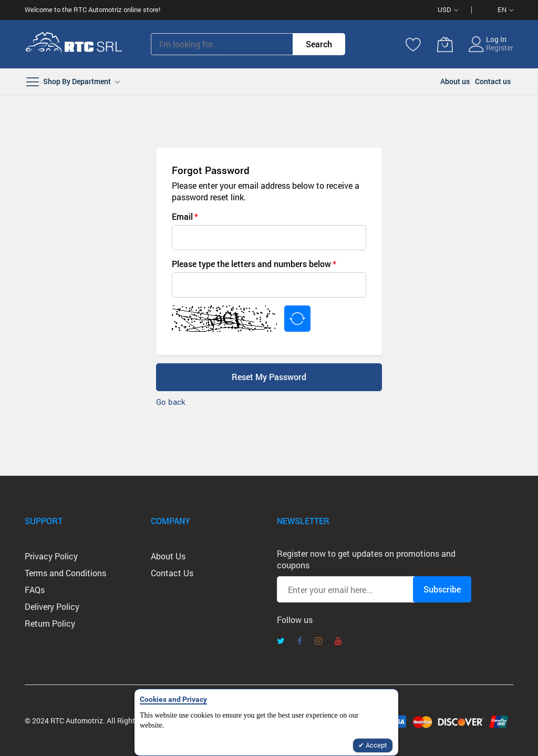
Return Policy (50, 623)
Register (500, 48)
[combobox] (222, 44)
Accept (376, 745)
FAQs (35, 590)
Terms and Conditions (65, 573)
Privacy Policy (51, 556)
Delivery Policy (52, 606)
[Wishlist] (413, 44)
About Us (168, 556)
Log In (496, 39)
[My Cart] (445, 44)
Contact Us (172, 573)
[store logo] (74, 44)
